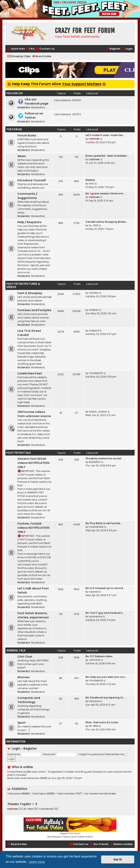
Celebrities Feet (30, 373)
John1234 (95, 660)
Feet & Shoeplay (30, 293)
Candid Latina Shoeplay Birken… (107, 222)
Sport (22, 723)
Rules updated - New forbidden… (107, 156)
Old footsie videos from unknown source (34, 414)
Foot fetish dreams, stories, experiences (33, 615)
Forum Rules (27, 135)
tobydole (94, 701)
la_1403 (94, 225)
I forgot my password (91, 754)
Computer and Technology (29, 700)
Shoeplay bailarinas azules (103, 458)
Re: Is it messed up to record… (105, 588)
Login (16, 749)
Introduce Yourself (32, 180)
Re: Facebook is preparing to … (105, 698)
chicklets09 (96, 373)
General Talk (16, 651)
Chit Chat (25, 657)
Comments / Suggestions (27, 196)
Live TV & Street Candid (29, 333)
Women (23, 677)
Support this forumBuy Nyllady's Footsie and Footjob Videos (70, 828)
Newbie (90, 180)
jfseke (112, 794)
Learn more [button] (37, 862)
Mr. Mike (94, 726)
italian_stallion (98, 412)
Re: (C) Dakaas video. (99, 656)
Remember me (117, 754)
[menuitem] (30, 49)
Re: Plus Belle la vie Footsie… (104, 523)
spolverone (96, 616)
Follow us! (15, 93)
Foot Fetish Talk (19, 453)
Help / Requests (29, 222)
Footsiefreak (96, 527)
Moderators (38, 107)
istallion (94, 310)
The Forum (14, 129)
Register (30, 749)
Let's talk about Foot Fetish (33, 590)
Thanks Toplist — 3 (22, 804)
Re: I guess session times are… (105, 193)
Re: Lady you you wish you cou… (106, 677)
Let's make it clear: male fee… (105, 135)
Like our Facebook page (37, 101)
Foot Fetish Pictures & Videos (23, 285)
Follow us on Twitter (34, 116)
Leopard (94, 330)
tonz (92, 184)
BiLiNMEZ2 (95, 462)
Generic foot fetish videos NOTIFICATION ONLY (33, 463)
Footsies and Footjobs (34, 310)
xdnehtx (94, 293)
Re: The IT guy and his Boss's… (105, 613)
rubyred (94, 592)
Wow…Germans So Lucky (102, 722)
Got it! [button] (118, 859)
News (22, 156)
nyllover (94, 139)
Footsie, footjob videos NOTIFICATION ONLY (33, 528)
